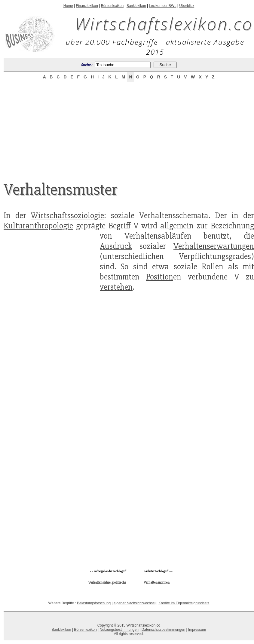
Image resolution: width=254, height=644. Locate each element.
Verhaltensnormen (157, 583)
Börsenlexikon (112, 6)
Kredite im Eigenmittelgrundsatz (184, 603)
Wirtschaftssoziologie (67, 215)
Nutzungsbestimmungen (119, 630)
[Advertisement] (129, 127)
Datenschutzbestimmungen (163, 630)
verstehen (116, 287)
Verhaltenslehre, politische (107, 583)
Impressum (197, 630)
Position (160, 277)
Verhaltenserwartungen (214, 246)
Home (68, 6)
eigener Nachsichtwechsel (135, 603)
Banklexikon (136, 6)
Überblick (187, 6)
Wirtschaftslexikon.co (164, 23)
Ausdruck (116, 246)
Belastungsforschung (94, 603)
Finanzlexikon (87, 6)
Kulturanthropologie (38, 226)
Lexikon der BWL (162, 6)
